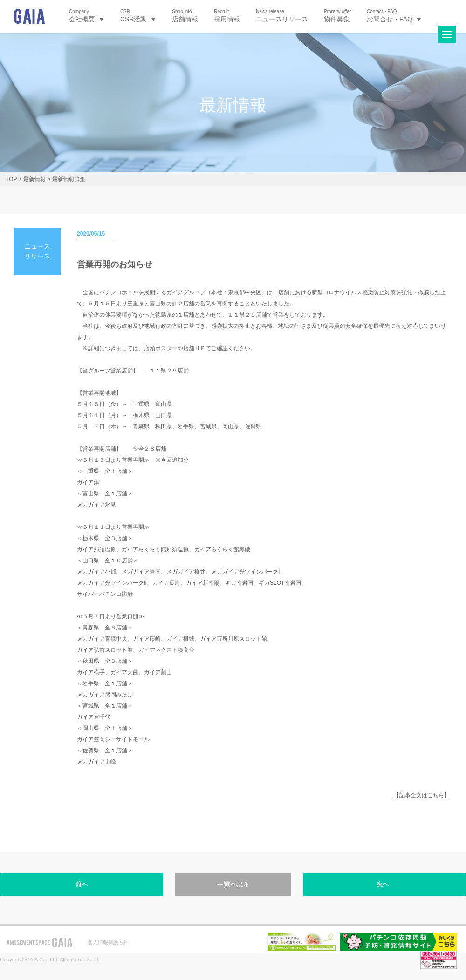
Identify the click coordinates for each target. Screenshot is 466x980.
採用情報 (227, 16)
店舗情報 (185, 16)
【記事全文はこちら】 (422, 795)
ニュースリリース (282, 16)
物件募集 (337, 16)
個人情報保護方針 (108, 942)
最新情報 (34, 179)
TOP (11, 179)
